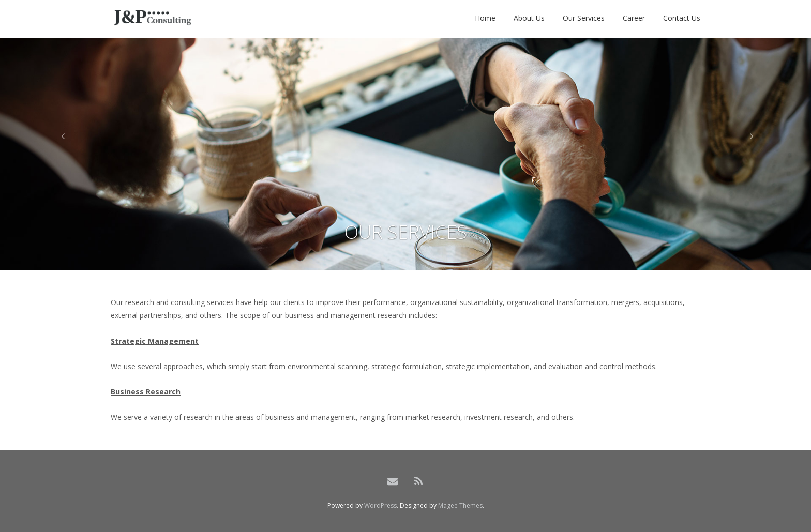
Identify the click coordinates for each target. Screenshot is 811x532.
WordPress (380, 505)
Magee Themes (460, 505)
